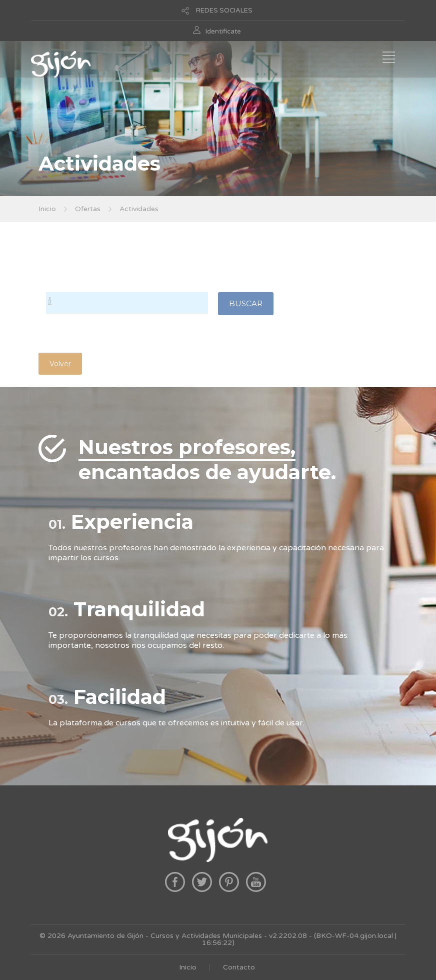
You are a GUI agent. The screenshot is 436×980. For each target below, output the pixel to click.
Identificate (223, 32)
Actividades (139, 209)
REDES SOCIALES (224, 11)
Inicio (47, 209)
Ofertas (88, 209)
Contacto (239, 967)
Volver (60, 364)
